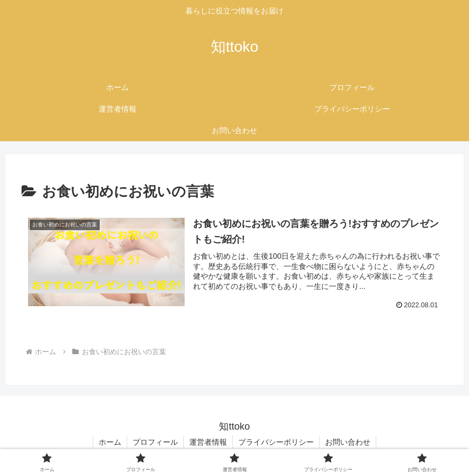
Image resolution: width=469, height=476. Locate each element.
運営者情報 (208, 442)
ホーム (110, 442)
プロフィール (155, 442)
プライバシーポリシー (276, 442)
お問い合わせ (348, 442)
